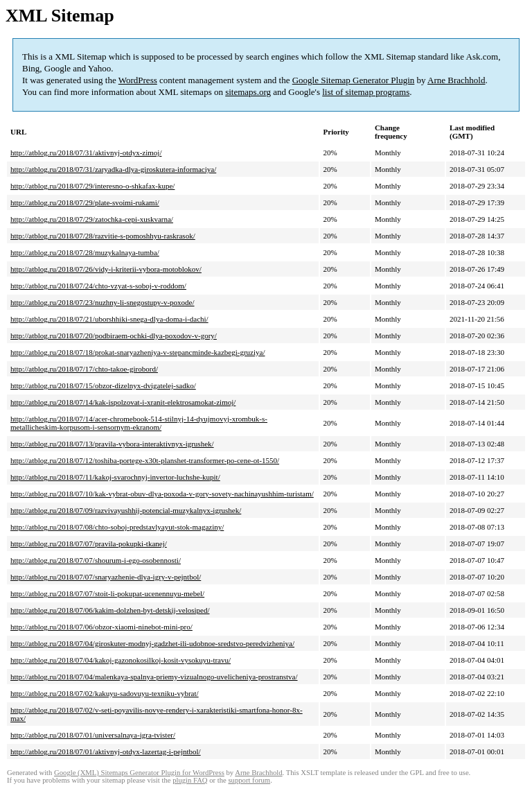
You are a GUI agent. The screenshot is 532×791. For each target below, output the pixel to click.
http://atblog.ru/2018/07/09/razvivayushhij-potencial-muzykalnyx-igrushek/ (126, 510)
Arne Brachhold (456, 80)
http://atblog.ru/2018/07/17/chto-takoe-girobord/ (84, 369)
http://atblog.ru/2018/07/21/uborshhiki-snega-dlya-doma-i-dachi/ (109, 319)
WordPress (138, 80)
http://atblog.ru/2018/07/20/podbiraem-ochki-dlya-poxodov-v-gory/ (114, 336)
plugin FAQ (190, 780)
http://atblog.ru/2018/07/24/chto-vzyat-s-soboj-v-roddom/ (98, 286)
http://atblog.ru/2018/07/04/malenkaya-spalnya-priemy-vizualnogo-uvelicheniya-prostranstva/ (154, 677)
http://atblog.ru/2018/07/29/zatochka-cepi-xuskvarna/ (92, 219)
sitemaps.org (248, 92)
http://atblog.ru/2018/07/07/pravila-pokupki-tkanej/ (89, 544)
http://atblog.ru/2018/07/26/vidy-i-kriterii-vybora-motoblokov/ (106, 269)
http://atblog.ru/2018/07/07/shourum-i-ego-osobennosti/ (96, 560)
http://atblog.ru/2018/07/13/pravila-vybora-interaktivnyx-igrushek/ (112, 444)
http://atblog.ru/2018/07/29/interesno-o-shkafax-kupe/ (92, 186)
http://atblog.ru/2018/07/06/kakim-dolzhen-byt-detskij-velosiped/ (110, 610)
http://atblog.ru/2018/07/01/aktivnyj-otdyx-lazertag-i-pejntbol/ (106, 751)
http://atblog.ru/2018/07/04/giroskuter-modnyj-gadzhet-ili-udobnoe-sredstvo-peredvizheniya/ (152, 643)
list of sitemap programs (366, 92)
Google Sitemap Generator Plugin (354, 80)
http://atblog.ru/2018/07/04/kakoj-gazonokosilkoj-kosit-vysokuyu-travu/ (121, 660)
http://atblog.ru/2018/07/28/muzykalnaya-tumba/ (85, 252)
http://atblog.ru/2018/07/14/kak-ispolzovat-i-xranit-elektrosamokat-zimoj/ (123, 402)
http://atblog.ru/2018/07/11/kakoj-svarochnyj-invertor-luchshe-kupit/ (115, 477)
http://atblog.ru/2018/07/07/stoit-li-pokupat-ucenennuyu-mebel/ (107, 593)
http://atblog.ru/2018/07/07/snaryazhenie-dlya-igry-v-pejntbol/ (106, 577)
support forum (249, 780)
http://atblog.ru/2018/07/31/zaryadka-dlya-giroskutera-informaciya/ (113, 169)
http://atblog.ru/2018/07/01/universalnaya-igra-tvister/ (93, 735)
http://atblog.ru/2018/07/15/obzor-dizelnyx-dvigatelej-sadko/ (103, 385)
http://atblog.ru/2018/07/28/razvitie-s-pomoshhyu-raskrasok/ (103, 236)
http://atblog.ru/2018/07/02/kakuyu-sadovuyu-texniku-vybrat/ (105, 693)
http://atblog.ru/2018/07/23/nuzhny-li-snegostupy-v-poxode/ (103, 302)
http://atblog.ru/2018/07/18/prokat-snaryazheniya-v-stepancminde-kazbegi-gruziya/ (138, 352)
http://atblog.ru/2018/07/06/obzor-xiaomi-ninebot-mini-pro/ (101, 627)
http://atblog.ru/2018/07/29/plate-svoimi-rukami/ (85, 202)
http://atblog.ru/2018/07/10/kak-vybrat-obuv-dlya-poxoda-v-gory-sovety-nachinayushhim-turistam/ (162, 494)
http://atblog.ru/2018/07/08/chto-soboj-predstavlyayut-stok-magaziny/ (117, 527)
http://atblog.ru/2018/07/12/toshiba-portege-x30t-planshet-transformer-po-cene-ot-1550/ (145, 460)
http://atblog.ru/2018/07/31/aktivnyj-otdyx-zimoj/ (86, 153)
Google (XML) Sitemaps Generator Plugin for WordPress (139, 773)
